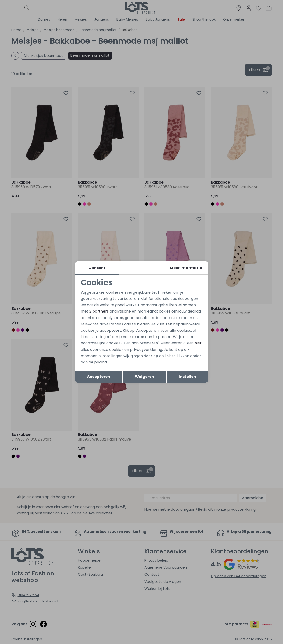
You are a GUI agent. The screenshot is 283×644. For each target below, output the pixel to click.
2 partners (99, 311)
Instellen (187, 377)
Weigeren (144, 377)
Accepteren (99, 377)
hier (198, 343)
